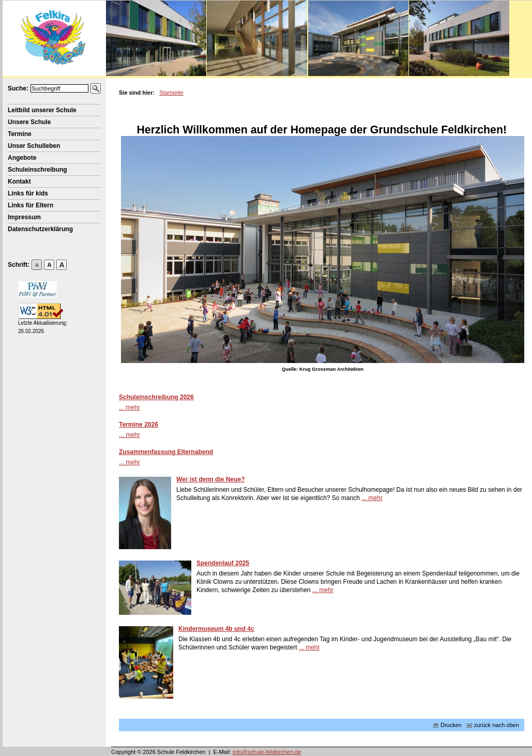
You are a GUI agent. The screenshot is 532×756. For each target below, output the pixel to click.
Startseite (171, 93)
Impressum (24, 217)
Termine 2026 (139, 425)
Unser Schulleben (34, 146)
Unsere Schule (29, 122)
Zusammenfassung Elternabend (166, 452)
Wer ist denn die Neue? (210, 479)
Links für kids (28, 193)
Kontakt (19, 182)
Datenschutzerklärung (40, 229)
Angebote (22, 158)
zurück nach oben (493, 725)
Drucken (447, 725)
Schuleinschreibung (37, 170)
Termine (20, 134)
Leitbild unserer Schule (42, 110)
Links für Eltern (31, 205)
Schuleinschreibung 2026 (156, 397)
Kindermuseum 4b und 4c (216, 629)
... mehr (130, 407)
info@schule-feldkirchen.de (267, 752)
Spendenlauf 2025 (223, 563)
